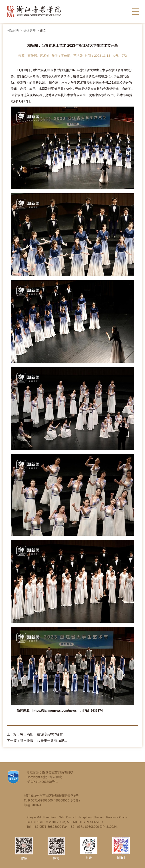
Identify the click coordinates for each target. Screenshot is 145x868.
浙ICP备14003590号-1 (42, 782)
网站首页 (13, 30)
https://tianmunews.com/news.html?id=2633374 (68, 711)
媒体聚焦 (30, 30)
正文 (43, 30)
